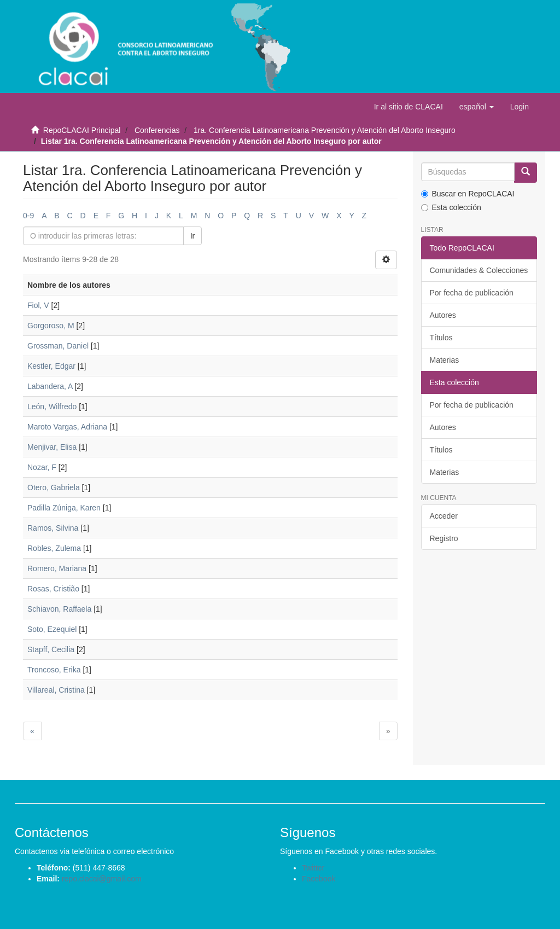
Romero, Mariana (57, 568)
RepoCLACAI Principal (82, 130)
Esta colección (451, 207)
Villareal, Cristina (56, 690)
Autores (443, 315)
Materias (445, 360)
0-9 (28, 216)
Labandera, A (50, 386)
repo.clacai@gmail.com (102, 879)
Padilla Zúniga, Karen (64, 508)
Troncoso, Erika (54, 670)
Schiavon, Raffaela (59, 609)
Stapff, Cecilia (51, 649)
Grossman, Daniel (58, 346)
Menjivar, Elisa (52, 447)
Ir (193, 236)
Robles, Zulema (54, 548)
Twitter (313, 868)
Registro (444, 538)
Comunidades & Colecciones (479, 270)
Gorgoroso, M (51, 326)
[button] (477, 107)
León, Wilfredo (52, 407)
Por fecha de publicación (472, 293)
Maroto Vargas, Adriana (67, 427)
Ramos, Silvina (53, 528)
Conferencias (157, 130)
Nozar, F (42, 467)
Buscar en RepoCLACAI (468, 194)
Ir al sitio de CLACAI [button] (409, 107)
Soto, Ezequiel (52, 629)
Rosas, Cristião (53, 589)
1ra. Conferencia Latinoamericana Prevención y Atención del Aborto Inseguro (325, 130)
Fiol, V (38, 305)
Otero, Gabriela (54, 487)
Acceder (444, 516)
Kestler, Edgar (51, 366)
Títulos (441, 338)
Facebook (319, 879)
